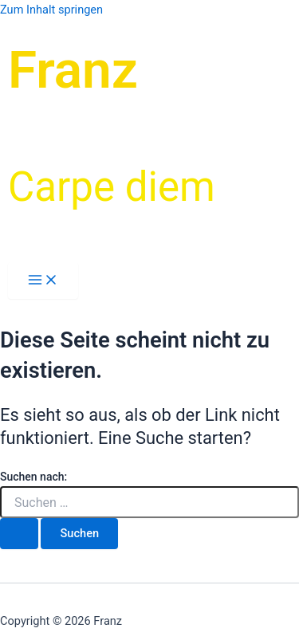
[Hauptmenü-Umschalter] (43, 281)
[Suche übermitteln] (19, 534)
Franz (73, 70)
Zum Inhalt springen (51, 10)
